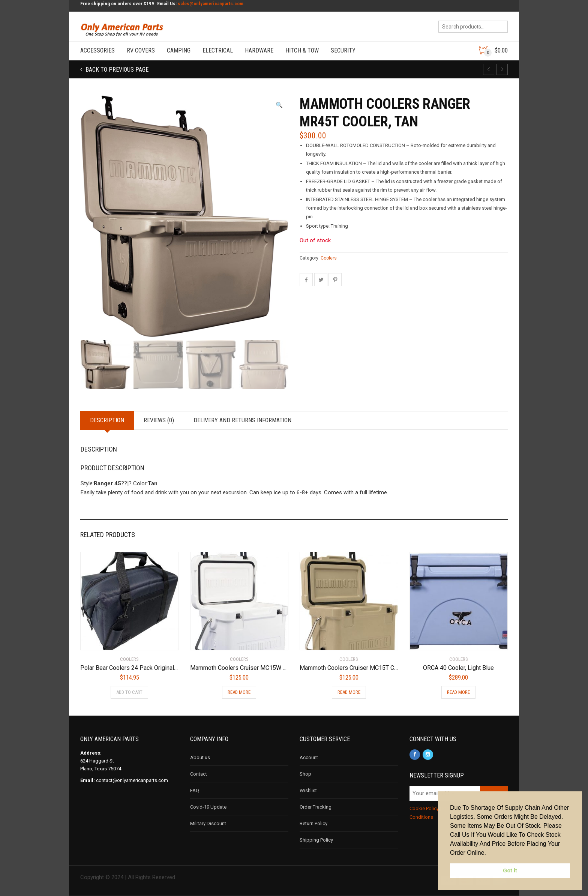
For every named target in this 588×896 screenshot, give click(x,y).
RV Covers (141, 50)
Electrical (218, 50)
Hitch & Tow (302, 50)
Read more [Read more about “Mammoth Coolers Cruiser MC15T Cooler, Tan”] (349, 692)
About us (200, 757)
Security (343, 50)
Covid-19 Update (208, 807)
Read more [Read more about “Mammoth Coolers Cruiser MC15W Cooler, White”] (239, 692)
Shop (305, 774)
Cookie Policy (424, 808)
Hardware (259, 50)
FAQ (195, 790)
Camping (179, 50)
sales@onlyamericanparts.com (211, 4)
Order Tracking (316, 807)
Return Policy (313, 823)
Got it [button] (510, 870)
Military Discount (208, 823)
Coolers (329, 258)
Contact (199, 774)
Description (107, 420)
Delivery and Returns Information (242, 420)
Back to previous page (116, 70)
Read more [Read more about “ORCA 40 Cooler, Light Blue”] (458, 692)
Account (309, 757)
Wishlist (308, 790)
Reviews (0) (159, 420)
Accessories (97, 50)
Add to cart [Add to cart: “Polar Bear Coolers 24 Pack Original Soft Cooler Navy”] (129, 692)
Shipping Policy (316, 840)
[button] (279, 105)
